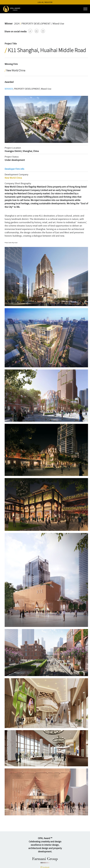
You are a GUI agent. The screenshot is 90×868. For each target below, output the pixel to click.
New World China (13, 178)
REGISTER (49, 2)
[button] (30, 31)
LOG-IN (40, 2)
